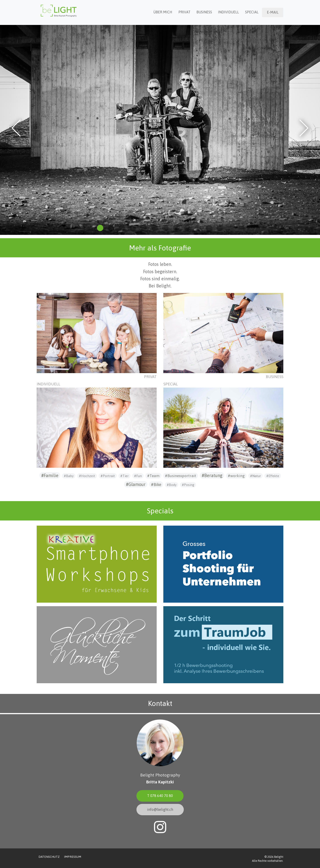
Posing (189, 485)
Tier (126, 476)
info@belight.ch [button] (160, 809)
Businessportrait (182, 476)
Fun (139, 476)
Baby (70, 476)
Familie (51, 475)
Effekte (274, 476)
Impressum (73, 857)
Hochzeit (88, 476)
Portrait (109, 476)
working (237, 476)
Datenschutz (49, 857)
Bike (157, 484)
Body (173, 485)
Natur (257, 476)
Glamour (137, 484)
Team (155, 476)
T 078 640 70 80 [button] (160, 796)
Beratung (213, 475)
